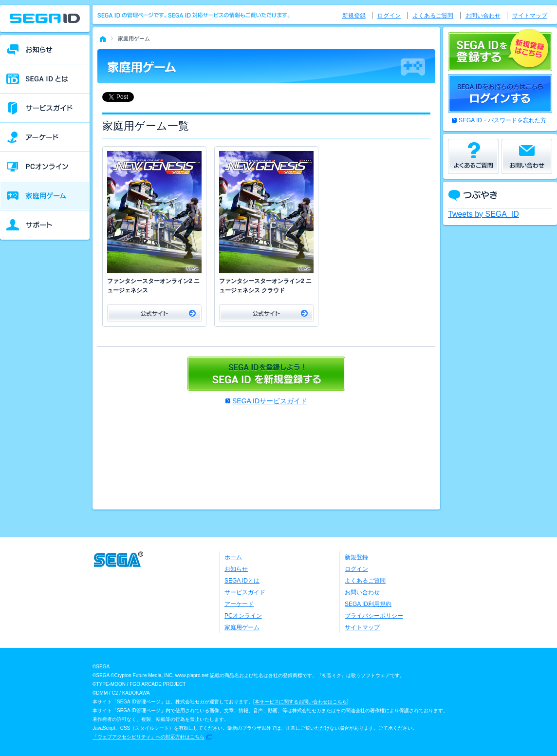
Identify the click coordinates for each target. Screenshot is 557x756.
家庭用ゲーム (242, 627)
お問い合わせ (483, 16)
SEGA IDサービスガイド (270, 401)
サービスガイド (245, 592)
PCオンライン (243, 616)
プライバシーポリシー (374, 616)
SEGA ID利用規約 (368, 604)
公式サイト (154, 313)
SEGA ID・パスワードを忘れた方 (502, 120)
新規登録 (354, 16)
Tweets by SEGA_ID (483, 214)
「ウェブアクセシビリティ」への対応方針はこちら (149, 737)
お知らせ (236, 569)
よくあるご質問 (433, 16)
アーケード (239, 604)
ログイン (389, 16)
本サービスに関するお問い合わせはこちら (301, 702)
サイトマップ (530, 16)
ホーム (233, 557)
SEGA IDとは (242, 581)
